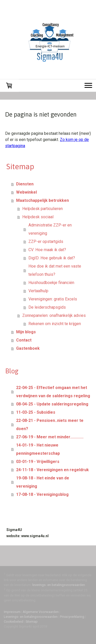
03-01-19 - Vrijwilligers (38, 462)
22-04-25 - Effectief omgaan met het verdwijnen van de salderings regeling (53, 392)
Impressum (12, 612)
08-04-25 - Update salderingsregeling (52, 404)
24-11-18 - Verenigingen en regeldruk (52, 470)
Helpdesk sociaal (38, 217)
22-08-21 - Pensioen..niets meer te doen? (50, 425)
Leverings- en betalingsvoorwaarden (31, 617)
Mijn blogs (26, 332)
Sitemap (32, 622)
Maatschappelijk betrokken (42, 200)
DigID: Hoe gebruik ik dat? (52, 258)
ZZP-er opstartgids (46, 242)
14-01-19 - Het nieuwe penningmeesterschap (38, 449)
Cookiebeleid (14, 622)
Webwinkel (26, 192)
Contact (24, 340)
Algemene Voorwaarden (41, 612)
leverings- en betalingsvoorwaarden (59, 585)
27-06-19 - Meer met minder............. (50, 437)
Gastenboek (28, 348)
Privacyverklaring (72, 617)
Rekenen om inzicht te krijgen (55, 324)
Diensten (25, 184)
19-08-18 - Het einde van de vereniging (43, 482)
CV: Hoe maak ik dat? (47, 250)
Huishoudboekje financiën (51, 283)
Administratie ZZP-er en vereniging (50, 229)
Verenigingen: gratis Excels (53, 299)
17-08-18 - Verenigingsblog (42, 494)
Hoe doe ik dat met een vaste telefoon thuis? (55, 270)
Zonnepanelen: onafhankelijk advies (54, 315)
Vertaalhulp (38, 291)
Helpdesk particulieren (42, 209)
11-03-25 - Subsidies (36, 412)
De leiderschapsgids (47, 307)
